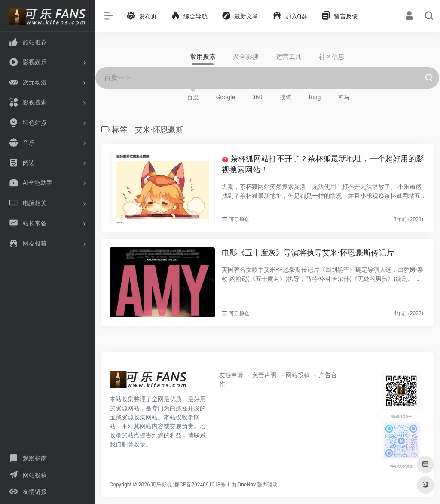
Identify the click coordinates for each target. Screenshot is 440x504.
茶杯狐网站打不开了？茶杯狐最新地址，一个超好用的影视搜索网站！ (323, 164)
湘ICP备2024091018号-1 (202, 485)
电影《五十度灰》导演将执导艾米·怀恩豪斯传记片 (308, 253)
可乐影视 (162, 485)
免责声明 (264, 375)
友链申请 (231, 375)
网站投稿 (298, 375)
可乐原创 (239, 219)
